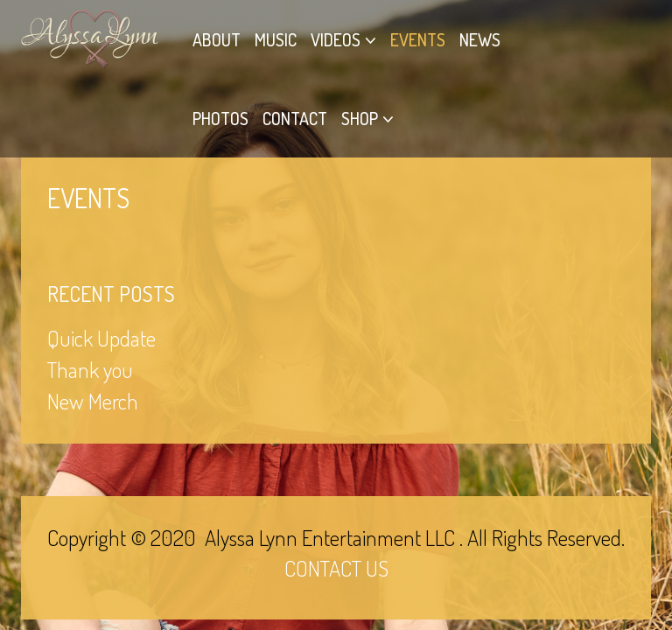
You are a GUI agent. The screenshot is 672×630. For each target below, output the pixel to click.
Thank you (90, 369)
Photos (220, 118)
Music (276, 39)
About (217, 39)
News (480, 39)
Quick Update (101, 338)
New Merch (93, 401)
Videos (336, 39)
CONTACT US (336, 568)
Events (418, 39)
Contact (295, 118)
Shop (360, 118)
